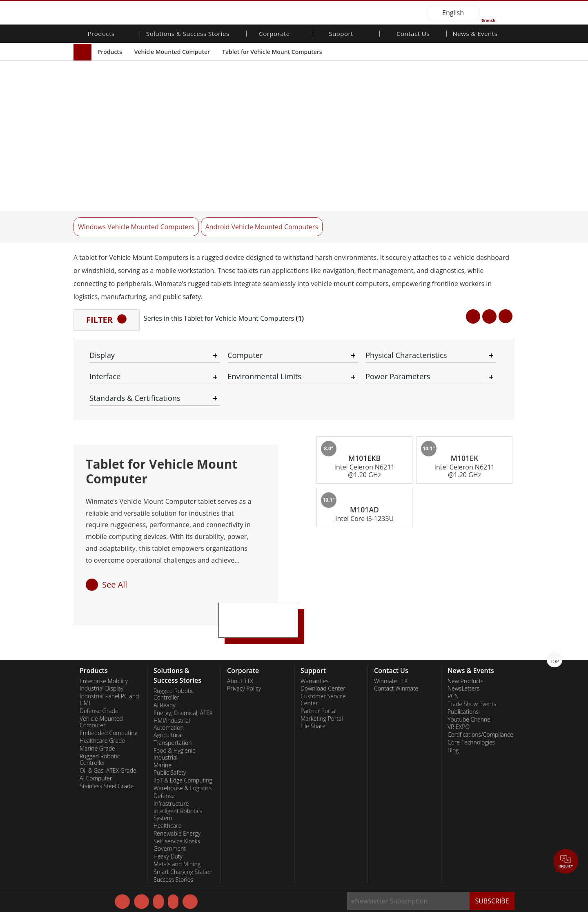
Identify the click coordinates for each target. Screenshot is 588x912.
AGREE (518, 876)
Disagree (347, 887)
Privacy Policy (209, 878)
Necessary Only (297, 878)
